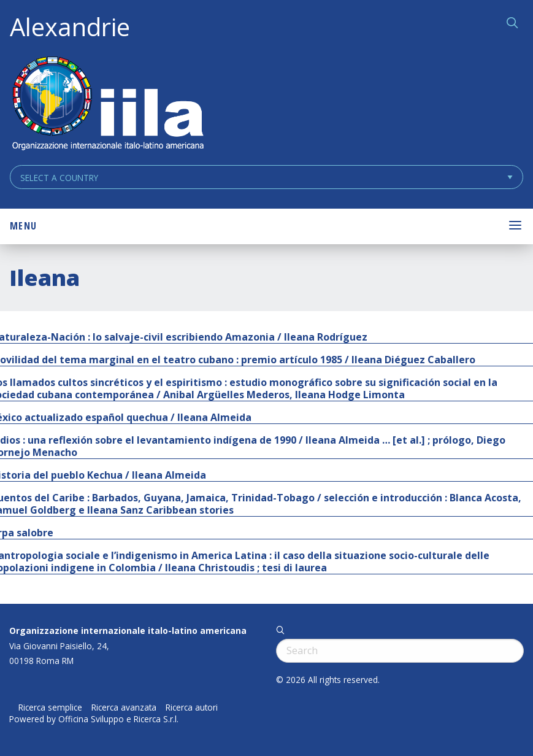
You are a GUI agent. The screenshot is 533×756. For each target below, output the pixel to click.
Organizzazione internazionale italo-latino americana (128, 631)
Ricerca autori (192, 708)
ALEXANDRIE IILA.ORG (107, 105)
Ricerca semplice (50, 708)
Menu (23, 226)
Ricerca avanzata (124, 708)
